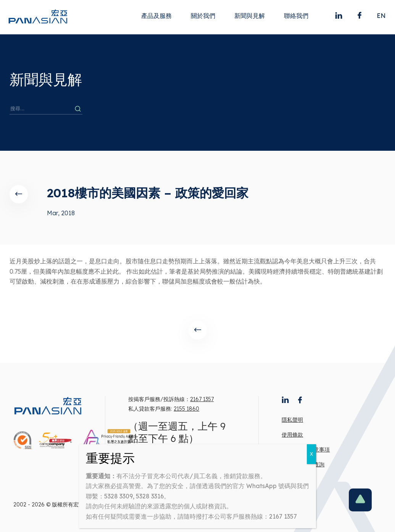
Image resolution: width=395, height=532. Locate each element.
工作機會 (292, 479)
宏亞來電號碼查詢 (303, 464)
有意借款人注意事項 (306, 450)
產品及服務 (156, 16)
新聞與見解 (250, 16)
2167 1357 (202, 399)
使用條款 (292, 435)
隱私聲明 (292, 420)
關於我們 (203, 16)
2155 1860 (186, 409)
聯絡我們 (296, 16)
